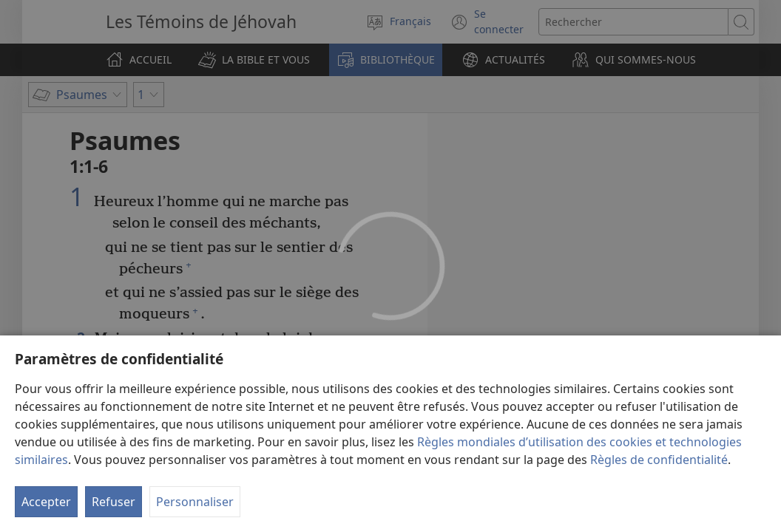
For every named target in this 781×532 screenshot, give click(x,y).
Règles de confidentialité (659, 460)
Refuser (114, 502)
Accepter (46, 502)
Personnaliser (195, 502)
